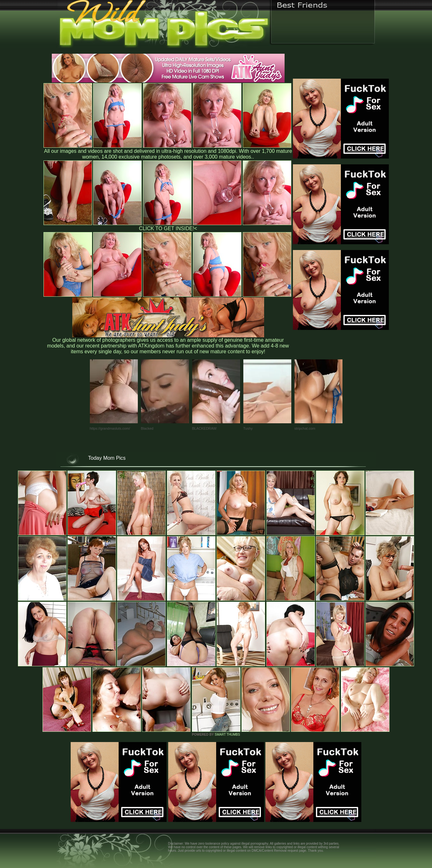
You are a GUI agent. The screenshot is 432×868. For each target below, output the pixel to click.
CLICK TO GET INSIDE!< (168, 228)
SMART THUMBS (227, 735)
